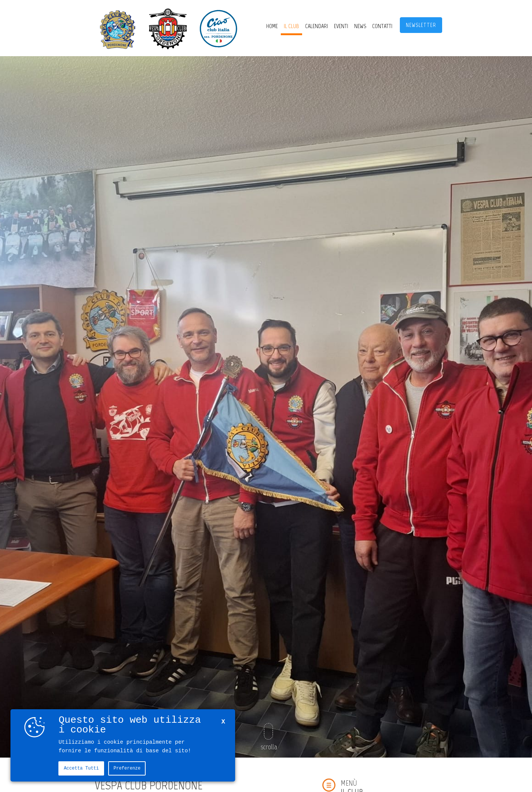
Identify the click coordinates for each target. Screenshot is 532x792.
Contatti (382, 26)
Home (272, 26)
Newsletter (421, 25)
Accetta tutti (81, 768)
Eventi (341, 26)
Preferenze (127, 768)
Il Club (291, 26)
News (360, 26)
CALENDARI (317, 26)
